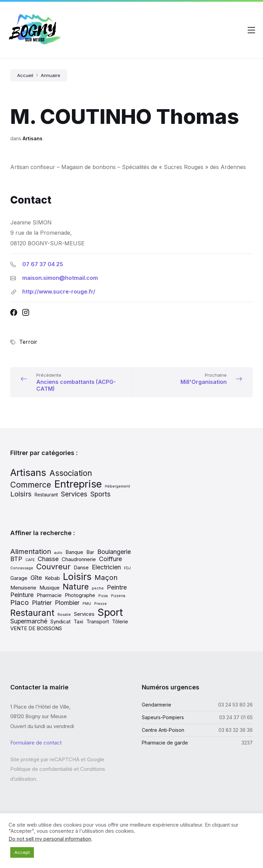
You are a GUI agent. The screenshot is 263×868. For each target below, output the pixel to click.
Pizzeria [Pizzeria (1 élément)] (118, 596)
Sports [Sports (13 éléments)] (101, 494)
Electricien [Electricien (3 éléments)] (106, 567)
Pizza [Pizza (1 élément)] (103, 596)
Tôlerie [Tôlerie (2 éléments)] (120, 621)
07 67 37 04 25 (43, 264)
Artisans (33, 138)
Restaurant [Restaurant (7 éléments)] (46, 495)
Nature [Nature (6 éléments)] (76, 587)
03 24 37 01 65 (236, 717)
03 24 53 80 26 (235, 705)
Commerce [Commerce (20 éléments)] (31, 485)
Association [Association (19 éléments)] (71, 473)
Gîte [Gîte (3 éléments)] (36, 578)
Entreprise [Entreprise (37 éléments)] (78, 484)
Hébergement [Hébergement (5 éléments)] (117, 486)
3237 (247, 743)
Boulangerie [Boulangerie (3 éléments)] (114, 552)
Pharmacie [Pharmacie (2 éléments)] (49, 595)
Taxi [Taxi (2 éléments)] (78, 621)
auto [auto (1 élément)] (58, 553)
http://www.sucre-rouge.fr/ (59, 292)
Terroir (28, 342)
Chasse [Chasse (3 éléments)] (48, 559)
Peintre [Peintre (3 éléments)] (117, 587)
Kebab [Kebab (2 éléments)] (52, 578)
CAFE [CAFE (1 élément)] (30, 560)
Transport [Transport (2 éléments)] (98, 621)
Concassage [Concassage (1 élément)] (22, 568)
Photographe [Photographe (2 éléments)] (80, 595)
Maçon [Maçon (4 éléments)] (106, 577)
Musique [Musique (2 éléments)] (49, 588)
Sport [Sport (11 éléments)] (110, 612)
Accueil (25, 75)
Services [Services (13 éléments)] (74, 494)
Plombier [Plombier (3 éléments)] (67, 603)
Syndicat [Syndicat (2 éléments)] (60, 621)
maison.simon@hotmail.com (60, 278)
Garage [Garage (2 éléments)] (19, 578)
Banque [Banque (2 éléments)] (74, 552)
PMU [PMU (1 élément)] (87, 604)
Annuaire (51, 75)
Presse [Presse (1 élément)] (101, 604)
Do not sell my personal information (50, 839)
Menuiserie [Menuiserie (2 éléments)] (23, 588)
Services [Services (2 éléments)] (84, 614)
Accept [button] (22, 852)
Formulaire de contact (36, 743)
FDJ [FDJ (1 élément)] (127, 568)
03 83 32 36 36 (236, 730)
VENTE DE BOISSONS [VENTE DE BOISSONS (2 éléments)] (36, 628)
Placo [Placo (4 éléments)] (20, 602)
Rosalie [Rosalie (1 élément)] (64, 615)
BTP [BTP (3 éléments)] (16, 559)
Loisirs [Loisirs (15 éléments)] (21, 494)
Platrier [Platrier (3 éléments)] (42, 603)
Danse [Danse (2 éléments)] (81, 567)
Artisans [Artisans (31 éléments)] (28, 472)
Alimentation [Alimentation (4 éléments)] (31, 551)
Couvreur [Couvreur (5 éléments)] (53, 567)
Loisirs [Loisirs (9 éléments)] (77, 576)
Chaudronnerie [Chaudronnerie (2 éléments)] (79, 559)
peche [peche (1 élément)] (98, 588)
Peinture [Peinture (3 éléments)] (22, 595)
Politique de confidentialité (41, 769)
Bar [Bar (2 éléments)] (90, 552)
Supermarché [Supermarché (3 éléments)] (29, 621)
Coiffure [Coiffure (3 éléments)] (110, 559)
